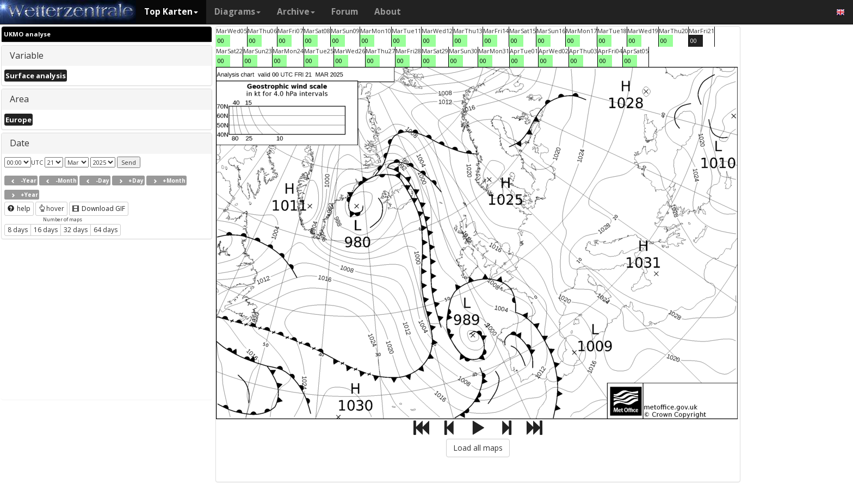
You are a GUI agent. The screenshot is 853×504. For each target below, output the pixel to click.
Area (19, 99)
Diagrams (237, 12)
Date (20, 143)
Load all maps (478, 448)
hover (51, 209)
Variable (27, 55)
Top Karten (171, 12)
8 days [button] (18, 230)
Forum (345, 12)
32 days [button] (76, 230)
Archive (296, 12)
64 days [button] (106, 230)
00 (221, 41)
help (19, 209)
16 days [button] (46, 230)
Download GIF (99, 209)
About (388, 12)
